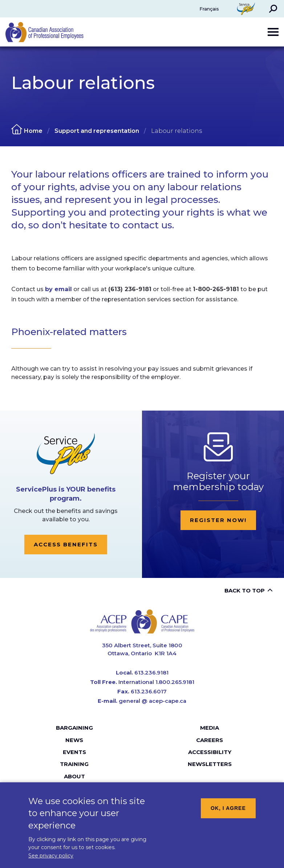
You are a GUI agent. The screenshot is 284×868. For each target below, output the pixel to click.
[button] (273, 9)
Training (74, 764)
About (74, 776)
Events (74, 752)
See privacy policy (51, 861)
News (74, 740)
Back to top (245, 590)
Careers (210, 740)
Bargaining (74, 728)
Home (33, 131)
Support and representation (97, 131)
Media (210, 728)
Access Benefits (66, 544)
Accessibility (210, 752)
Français (209, 9)
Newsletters (210, 764)
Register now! (218, 520)
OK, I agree (228, 813)
